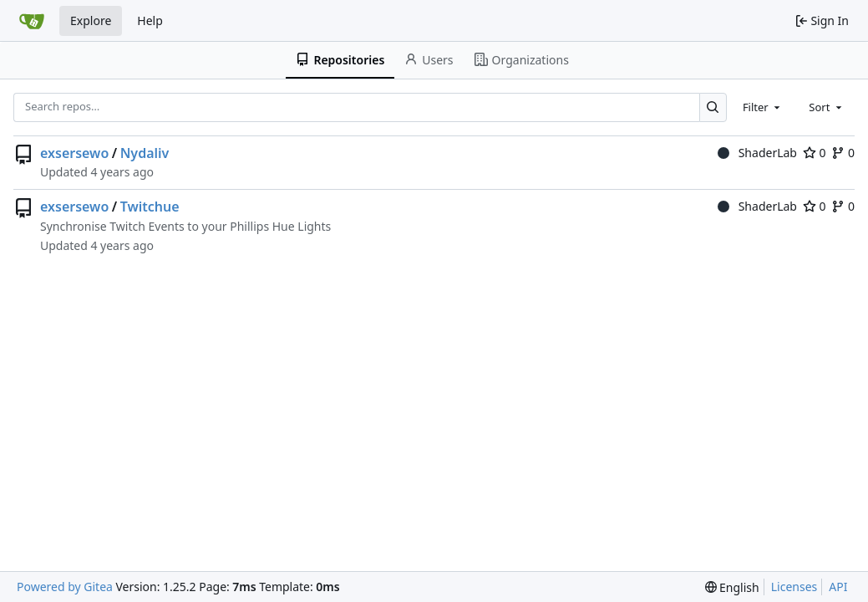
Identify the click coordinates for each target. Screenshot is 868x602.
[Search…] (713, 107)
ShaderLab (757, 153)
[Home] (32, 21)
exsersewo (74, 153)
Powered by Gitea (65, 587)
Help (150, 20)
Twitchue (150, 207)
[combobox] (763, 107)
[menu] (732, 587)
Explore (91, 20)
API (838, 587)
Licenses (794, 587)
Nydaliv (145, 153)
